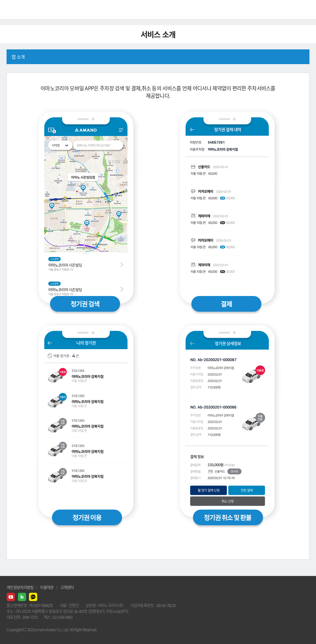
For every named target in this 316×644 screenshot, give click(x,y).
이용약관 (47, 587)
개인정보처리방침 (20, 587)
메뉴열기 (306, 10)
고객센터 (67, 587)
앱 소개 (18, 57)
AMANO (23, 10)
